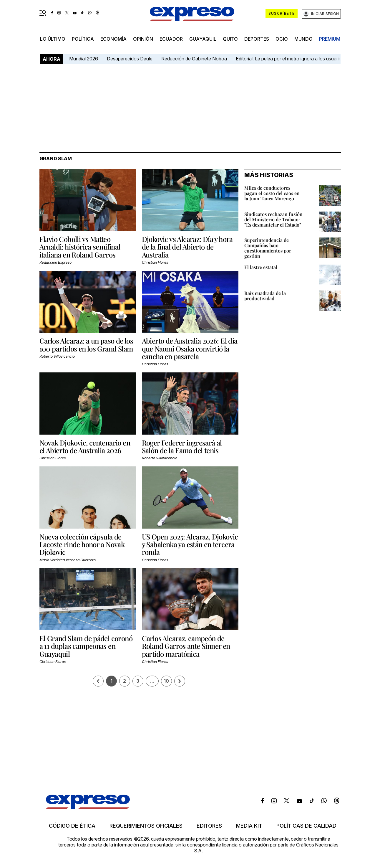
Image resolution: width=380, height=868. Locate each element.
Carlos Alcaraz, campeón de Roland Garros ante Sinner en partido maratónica (186, 646)
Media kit (249, 826)
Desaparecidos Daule (130, 59)
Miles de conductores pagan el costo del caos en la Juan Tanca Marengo (272, 193)
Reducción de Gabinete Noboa (194, 59)
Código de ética (72, 826)
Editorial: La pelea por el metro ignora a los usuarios (290, 59)
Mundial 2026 (84, 59)
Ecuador (171, 39)
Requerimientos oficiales (146, 826)
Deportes (257, 39)
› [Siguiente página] (180, 681)
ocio (282, 39)
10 (166, 681)
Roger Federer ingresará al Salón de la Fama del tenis (182, 446)
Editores (209, 826)
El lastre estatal (261, 267)
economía (113, 39)
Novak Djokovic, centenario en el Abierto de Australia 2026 (85, 446)
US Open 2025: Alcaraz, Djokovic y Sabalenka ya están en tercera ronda (190, 544)
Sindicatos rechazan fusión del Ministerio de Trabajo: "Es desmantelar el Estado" (273, 219)
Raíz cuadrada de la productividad (265, 296)
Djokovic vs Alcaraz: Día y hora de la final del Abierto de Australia (187, 247)
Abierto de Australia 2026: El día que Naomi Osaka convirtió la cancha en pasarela (190, 348)
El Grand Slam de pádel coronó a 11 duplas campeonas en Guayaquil (86, 646)
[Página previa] (98, 681)
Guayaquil (203, 39)
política (83, 39)
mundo (303, 39)
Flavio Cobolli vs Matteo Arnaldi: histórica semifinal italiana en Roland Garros (80, 247)
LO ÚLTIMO (53, 39)
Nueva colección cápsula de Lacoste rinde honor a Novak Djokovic (82, 544)
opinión (143, 39)
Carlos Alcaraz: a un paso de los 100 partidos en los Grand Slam (86, 344)
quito (230, 39)
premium (330, 39)
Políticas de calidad (306, 826)
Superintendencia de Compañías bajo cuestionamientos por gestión (268, 248)
